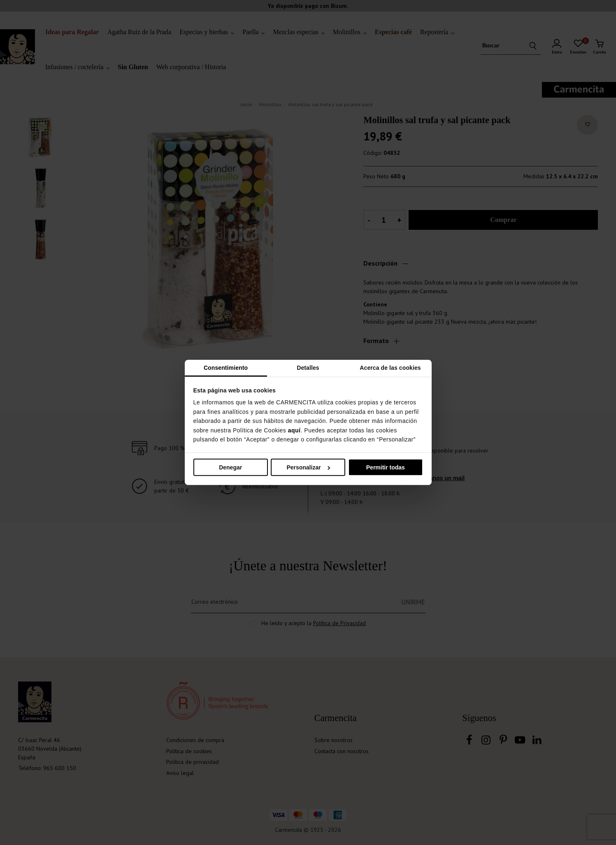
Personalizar (308, 467)
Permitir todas (386, 467)
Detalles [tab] (308, 368)
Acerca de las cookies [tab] (390, 368)
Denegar (230, 467)
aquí (294, 430)
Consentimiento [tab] (226, 368)
